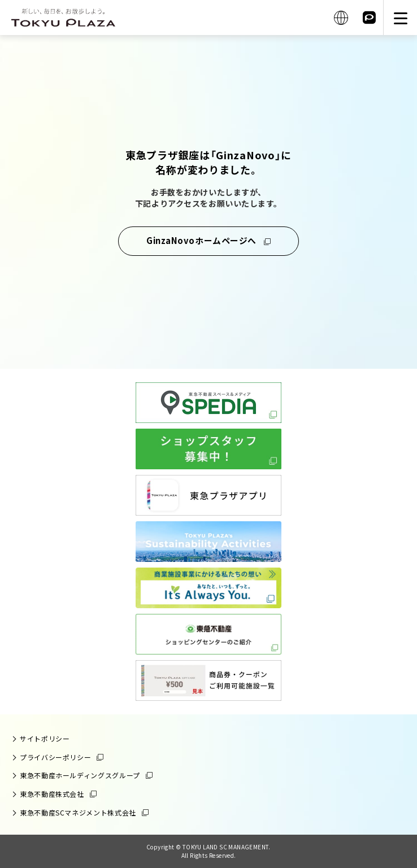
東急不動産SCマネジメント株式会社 (78, 812)
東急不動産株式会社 (52, 794)
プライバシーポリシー (55, 757)
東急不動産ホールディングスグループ (80, 775)
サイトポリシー (45, 738)
